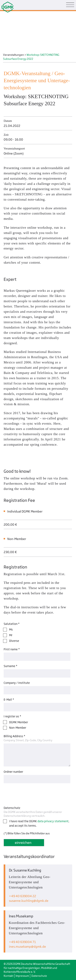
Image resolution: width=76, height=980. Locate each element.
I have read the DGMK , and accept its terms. (39, 823)
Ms (11, 629)
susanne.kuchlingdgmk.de (29, 901)
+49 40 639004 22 (22, 896)
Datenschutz (12, 808)
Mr (11, 635)
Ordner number (13, 772)
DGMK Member (19, 722)
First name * (12, 649)
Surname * (10, 666)
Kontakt (9, 976)
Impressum (22, 976)
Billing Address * (14, 736)
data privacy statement (53, 821)
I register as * (12, 716)
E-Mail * (9, 699)
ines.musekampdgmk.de (27, 947)
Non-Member (18, 728)
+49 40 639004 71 (22, 942)
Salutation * (12, 624)
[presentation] (34, 794)
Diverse (14, 641)
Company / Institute (17, 683)
